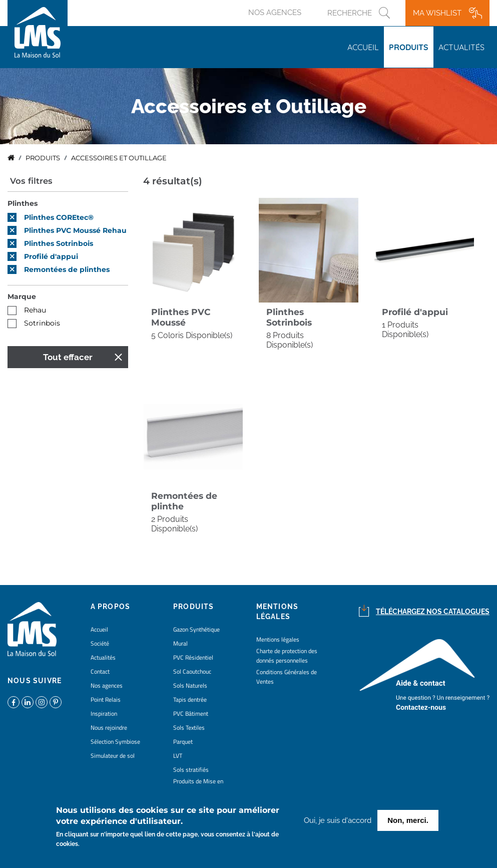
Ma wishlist (437, 13)
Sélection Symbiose (115, 742)
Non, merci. (408, 821)
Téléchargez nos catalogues (433, 612)
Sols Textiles (189, 728)
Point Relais (106, 699)
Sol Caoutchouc (192, 671)
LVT (178, 756)
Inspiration (104, 713)
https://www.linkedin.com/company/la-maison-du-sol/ (28, 702)
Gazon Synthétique (196, 629)
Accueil (363, 47)
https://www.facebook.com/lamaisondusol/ (14, 702)
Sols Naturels (190, 685)
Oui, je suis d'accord (338, 821)
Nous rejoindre (109, 728)
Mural (180, 643)
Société (100, 643)
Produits (409, 47)
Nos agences (275, 13)
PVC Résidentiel (193, 657)
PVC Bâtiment (191, 713)
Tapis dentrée (190, 699)
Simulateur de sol (113, 756)
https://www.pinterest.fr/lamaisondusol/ (56, 702)
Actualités (461, 47)
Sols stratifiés (191, 770)
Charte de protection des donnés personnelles (287, 656)
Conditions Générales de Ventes (287, 677)
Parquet (183, 742)
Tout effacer (68, 357)
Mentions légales (278, 639)
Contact (100, 671)
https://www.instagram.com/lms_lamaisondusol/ (42, 702)
